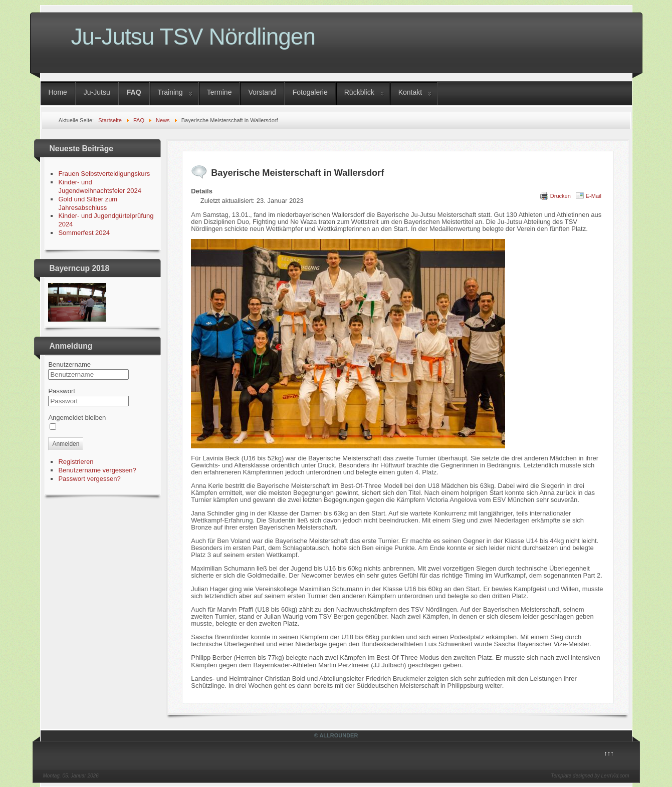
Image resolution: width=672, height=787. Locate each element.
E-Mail (594, 196)
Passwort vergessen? (89, 479)
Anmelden (66, 444)
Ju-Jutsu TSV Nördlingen (193, 37)
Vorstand (262, 92)
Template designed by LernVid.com (590, 776)
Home (58, 92)
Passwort (61, 391)
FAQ (134, 92)
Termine (219, 92)
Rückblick (359, 92)
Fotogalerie (310, 92)
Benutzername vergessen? (97, 470)
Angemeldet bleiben (77, 418)
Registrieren (76, 462)
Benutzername (69, 364)
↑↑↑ (609, 753)
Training (170, 92)
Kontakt (410, 92)
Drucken (561, 196)
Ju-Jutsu (97, 92)
